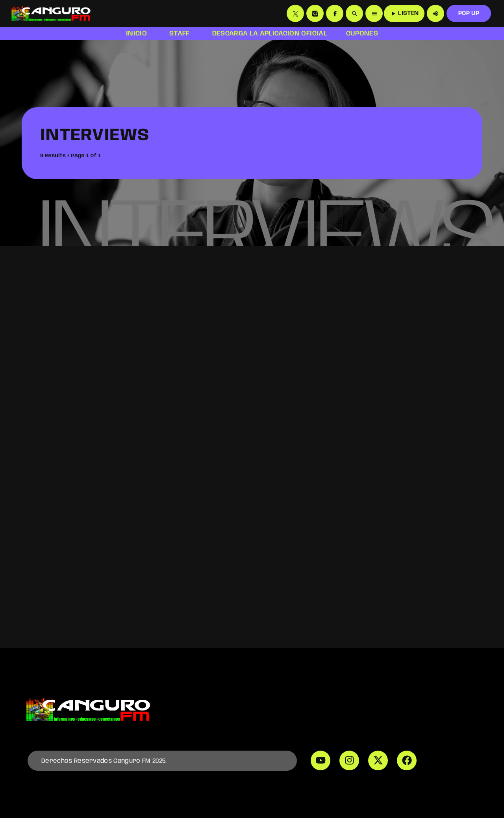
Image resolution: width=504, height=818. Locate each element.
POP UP (469, 13)
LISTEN (404, 14)
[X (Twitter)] (295, 13)
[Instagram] (315, 13)
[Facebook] (335, 13)
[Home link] (51, 13)
